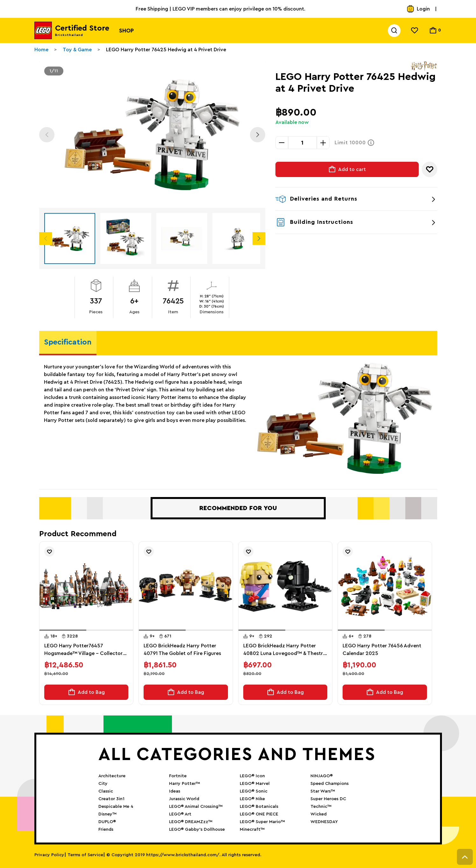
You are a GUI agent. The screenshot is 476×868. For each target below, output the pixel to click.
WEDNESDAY (324, 822)
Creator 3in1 (111, 799)
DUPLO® (107, 822)
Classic (106, 791)
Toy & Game (77, 50)
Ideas (175, 791)
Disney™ (107, 814)
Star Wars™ (323, 791)
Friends (106, 829)
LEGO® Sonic (254, 791)
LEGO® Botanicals (259, 807)
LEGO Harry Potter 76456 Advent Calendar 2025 (382, 650)
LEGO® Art (180, 814)
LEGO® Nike (252, 799)
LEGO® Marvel (255, 784)
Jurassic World (184, 799)
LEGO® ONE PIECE (259, 814)
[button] (63, 630)
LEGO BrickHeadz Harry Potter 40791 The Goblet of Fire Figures (182, 650)
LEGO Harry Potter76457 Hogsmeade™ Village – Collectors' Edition (85, 650)
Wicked (319, 814)
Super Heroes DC (328, 799)
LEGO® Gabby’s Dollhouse (197, 829)
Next (258, 135)
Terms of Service (85, 855)
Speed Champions (330, 784)
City (103, 784)
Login (418, 9)
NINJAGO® (322, 776)
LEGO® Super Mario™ (262, 822)
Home (41, 50)
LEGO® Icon (252, 776)
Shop (126, 31)
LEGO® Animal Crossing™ (196, 807)
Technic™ (321, 807)
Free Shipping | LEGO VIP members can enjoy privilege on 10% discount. (220, 9)
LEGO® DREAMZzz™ (191, 822)
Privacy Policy (49, 855)
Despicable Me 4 (116, 807)
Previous (47, 135)
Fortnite (178, 776)
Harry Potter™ (185, 784)
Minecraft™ (252, 829)
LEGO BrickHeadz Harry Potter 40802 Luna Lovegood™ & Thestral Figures (285, 650)
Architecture (112, 776)
